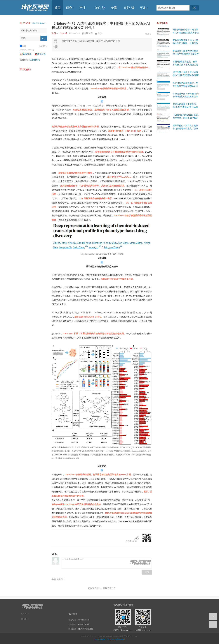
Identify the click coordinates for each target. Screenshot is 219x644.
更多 (144, 8)
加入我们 (25, 619)
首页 (57, 8)
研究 (70, 8)
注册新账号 (35, 60)
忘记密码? (43, 46)
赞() (100, 33)
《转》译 (128, 8)
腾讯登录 (40, 54)
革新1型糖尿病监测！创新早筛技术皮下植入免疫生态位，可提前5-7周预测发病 (185, 65)
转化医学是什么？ (40, 23)
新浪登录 (26, 54)
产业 (84, 8)
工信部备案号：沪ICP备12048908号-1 (109, 639)
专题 (114, 8)
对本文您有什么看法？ (107, 563)
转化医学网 (125, 636)
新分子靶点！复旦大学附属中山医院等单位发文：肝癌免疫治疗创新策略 (185, 129)
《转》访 (99, 8)
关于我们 (25, 614)
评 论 (147, 572)
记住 (23, 46)
